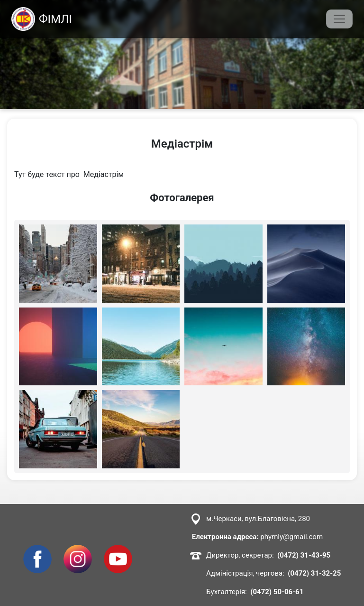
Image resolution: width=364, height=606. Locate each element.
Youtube (118, 550)
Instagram (78, 550)
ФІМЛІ (42, 19)
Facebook (37, 550)
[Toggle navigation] (339, 19)
